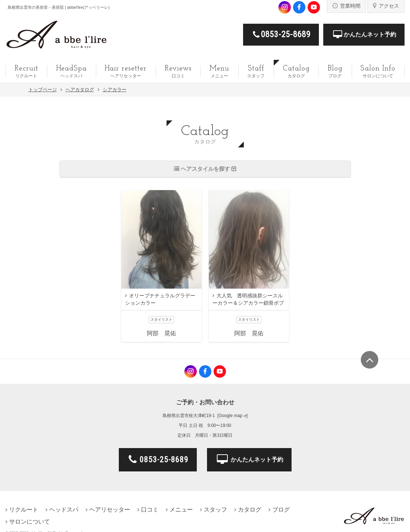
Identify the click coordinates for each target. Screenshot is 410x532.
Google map (231, 416)
